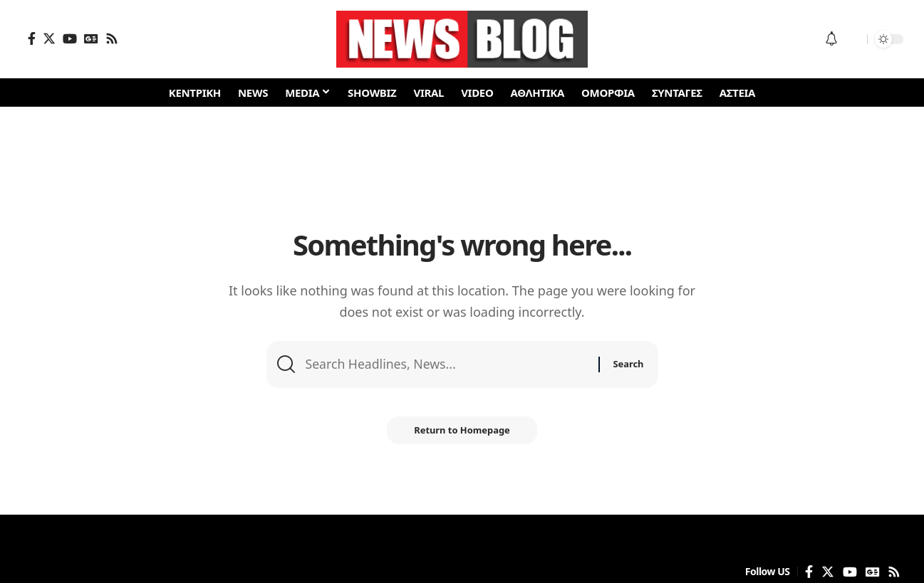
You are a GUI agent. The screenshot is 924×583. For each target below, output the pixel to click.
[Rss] (112, 38)
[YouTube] (70, 38)
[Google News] (91, 38)
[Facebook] (32, 38)
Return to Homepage (462, 432)
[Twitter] (49, 38)
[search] (853, 39)
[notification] (831, 39)
